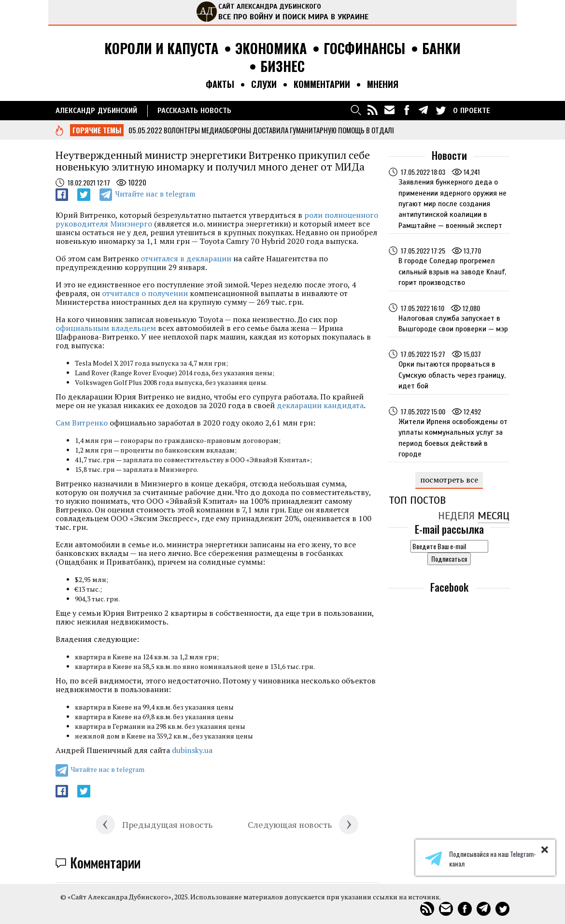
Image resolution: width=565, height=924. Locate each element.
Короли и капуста (161, 49)
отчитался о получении (145, 293)
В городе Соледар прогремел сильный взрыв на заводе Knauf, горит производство (452, 272)
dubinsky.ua (192, 750)
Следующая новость (290, 824)
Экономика (271, 49)
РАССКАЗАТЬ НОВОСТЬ (194, 111)
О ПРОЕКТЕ (472, 111)
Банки (441, 49)
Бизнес (282, 66)
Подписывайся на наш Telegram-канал (480, 859)
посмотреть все (449, 480)
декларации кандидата (320, 405)
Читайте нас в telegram (155, 194)
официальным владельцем (106, 328)
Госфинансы (364, 49)
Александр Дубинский (96, 111)
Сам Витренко (82, 423)
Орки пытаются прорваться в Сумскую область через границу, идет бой (452, 375)
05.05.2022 (145, 130)
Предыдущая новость (167, 824)
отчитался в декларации (186, 258)
